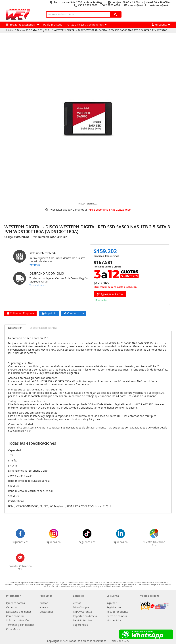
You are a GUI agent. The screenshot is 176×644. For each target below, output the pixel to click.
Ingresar (112, 603)
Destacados (46, 612)
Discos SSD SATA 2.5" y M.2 (33, 30)
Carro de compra (117, 616)
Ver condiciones (37, 285)
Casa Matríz (13, 629)
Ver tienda (35, 265)
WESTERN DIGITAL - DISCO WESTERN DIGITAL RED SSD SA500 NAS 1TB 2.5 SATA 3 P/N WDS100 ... (112, 30)
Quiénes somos (15, 603)
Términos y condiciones (20, 625)
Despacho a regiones (19, 612)
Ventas (77, 603)
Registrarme (114, 607)
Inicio (9, 30)
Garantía (11, 607)
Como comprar (15, 616)
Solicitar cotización (17, 620)
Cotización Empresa (20, 313)
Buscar (44, 603)
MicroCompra (81, 607)
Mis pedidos (114, 620)
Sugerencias (80, 625)
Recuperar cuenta (117, 612)
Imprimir (49, 313)
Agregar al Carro (110, 294)
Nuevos (44, 607)
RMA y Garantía (82, 612)
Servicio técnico (82, 620)
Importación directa (85, 616)
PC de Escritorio (53, 25)
